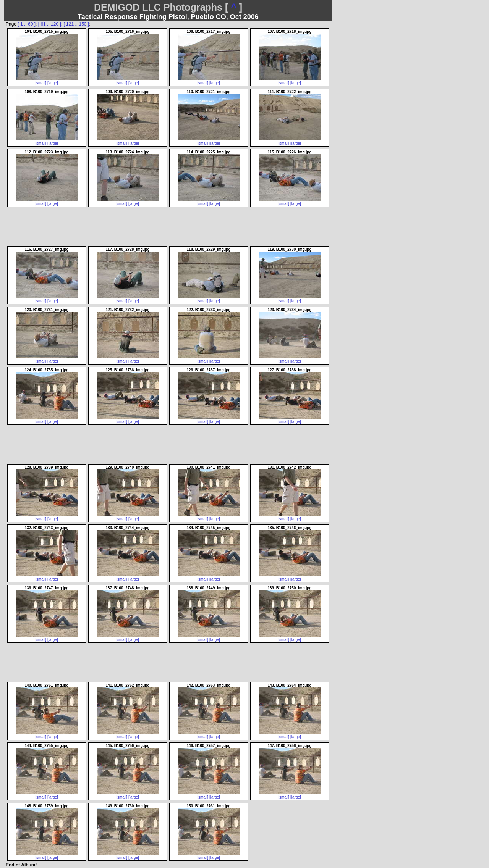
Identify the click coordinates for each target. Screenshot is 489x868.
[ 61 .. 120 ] (50, 24)
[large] (53, 83)
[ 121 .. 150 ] (76, 24)
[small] (41, 83)
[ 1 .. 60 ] (27, 24)
